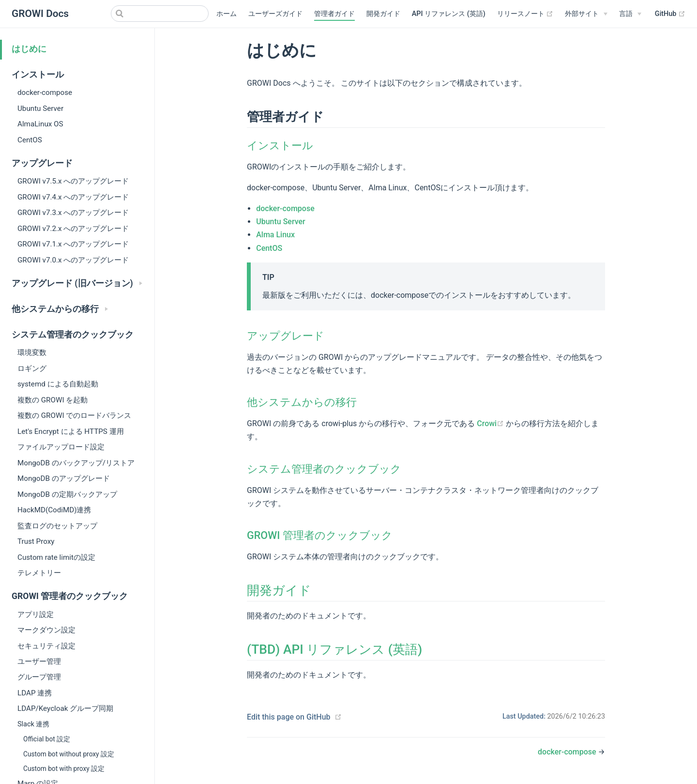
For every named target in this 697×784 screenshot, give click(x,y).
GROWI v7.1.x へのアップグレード (73, 244)
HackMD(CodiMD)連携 (54, 510)
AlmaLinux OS (40, 124)
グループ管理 (39, 677)
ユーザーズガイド (275, 14)
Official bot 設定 (47, 739)
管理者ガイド (334, 14)
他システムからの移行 (302, 402)
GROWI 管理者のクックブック (320, 535)
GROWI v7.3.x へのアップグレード (73, 213)
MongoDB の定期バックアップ (67, 494)
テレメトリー (39, 573)
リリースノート (525, 14)
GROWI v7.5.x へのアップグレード (73, 181)
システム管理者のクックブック (324, 469)
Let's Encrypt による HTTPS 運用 (71, 431)
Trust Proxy (36, 541)
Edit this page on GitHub (289, 717)
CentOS (30, 140)
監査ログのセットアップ (57, 526)
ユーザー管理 (39, 661)
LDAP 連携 (35, 693)
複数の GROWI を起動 (53, 400)
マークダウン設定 (46, 630)
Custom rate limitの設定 (56, 557)
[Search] (160, 14)
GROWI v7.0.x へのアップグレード (73, 260)
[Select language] (630, 14)
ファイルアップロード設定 (61, 447)
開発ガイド (383, 14)
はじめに (29, 49)
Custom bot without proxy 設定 (69, 754)
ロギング (32, 369)
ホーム (227, 14)
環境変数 (32, 353)
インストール (280, 146)
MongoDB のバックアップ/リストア (76, 463)
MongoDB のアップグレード (64, 478)
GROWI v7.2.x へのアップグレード (73, 229)
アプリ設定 (36, 615)
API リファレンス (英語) (449, 14)
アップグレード (286, 336)
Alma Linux (275, 235)
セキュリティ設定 (46, 646)
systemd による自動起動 (58, 384)
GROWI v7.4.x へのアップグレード (73, 197)
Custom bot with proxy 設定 (64, 769)
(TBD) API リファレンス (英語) (334, 649)
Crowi (491, 423)
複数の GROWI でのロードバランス (74, 415)
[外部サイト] (586, 14)
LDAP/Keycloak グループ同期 (65, 708)
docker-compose (45, 92)
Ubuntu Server (40, 108)
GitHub (670, 14)
